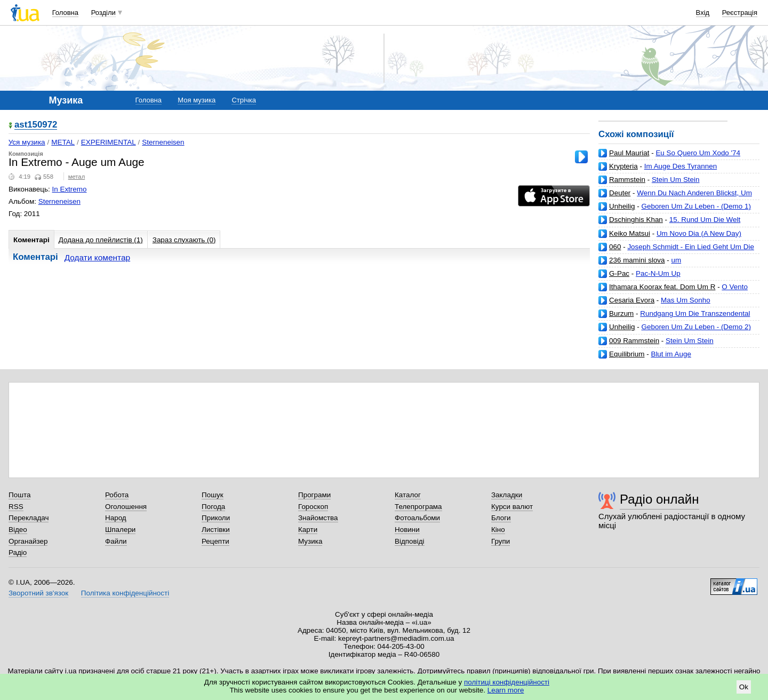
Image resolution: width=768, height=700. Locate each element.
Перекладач (29, 518)
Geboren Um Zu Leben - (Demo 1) (696, 206)
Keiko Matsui (630, 233)
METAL (63, 142)
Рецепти (215, 541)
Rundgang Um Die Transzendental (695, 313)
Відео (18, 530)
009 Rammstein (634, 341)
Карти (308, 530)
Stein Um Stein (676, 180)
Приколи (216, 518)
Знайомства (318, 518)
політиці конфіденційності (507, 682)
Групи (501, 541)
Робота (117, 495)
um (677, 260)
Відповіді (410, 541)
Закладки (507, 495)
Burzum (621, 313)
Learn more (506, 690)
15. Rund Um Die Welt (705, 220)
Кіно (498, 530)
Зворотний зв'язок (38, 593)
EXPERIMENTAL (109, 142)
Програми (314, 495)
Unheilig (622, 206)
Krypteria (623, 166)
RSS (16, 507)
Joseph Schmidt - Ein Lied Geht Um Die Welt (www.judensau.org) (676, 251)
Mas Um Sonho (686, 300)
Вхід (703, 13)
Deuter (620, 193)
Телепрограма (418, 507)
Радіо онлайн (659, 499)
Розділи (103, 13)
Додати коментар (97, 257)
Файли (116, 541)
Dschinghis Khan (636, 220)
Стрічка (243, 100)
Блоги (501, 518)
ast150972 (36, 125)
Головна (65, 13)
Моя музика (197, 100)
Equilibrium (627, 354)
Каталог (408, 495)
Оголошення (126, 507)
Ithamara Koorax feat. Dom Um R (662, 287)
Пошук (213, 495)
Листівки (216, 530)
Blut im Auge (671, 354)
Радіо (18, 552)
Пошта (19, 495)
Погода (213, 507)
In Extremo (70, 189)
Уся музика (27, 142)
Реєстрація (740, 13)
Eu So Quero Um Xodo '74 (698, 153)
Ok (744, 687)
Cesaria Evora (632, 300)
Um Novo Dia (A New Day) (699, 233)
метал (77, 177)
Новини (407, 530)
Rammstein (627, 180)
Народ (116, 518)
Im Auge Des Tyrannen (681, 166)
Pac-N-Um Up (658, 273)
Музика (310, 541)
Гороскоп (313, 507)
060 (615, 247)
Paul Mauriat (629, 153)
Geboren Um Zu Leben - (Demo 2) (696, 327)
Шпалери (120, 530)
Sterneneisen (163, 142)
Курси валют (512, 507)
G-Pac (619, 273)
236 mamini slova (637, 260)
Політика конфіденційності (125, 593)
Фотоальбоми (417, 518)
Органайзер (28, 541)
